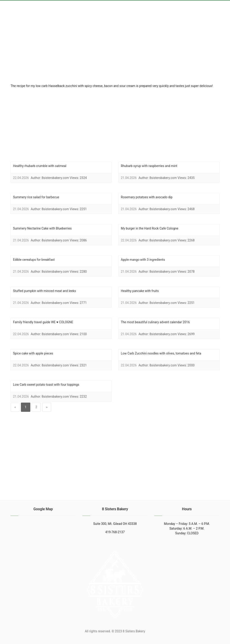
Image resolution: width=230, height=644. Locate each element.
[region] (115, 124)
